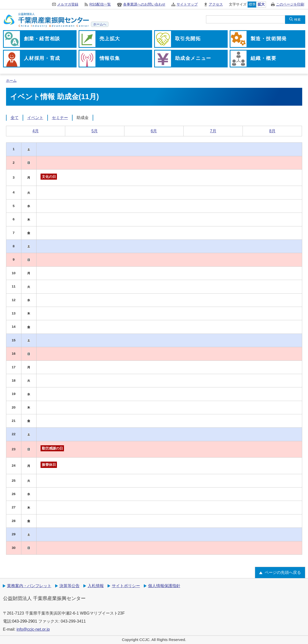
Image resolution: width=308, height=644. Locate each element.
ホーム (11, 81)
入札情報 (96, 586)
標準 (252, 4)
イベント (35, 118)
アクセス (216, 4)
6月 (154, 131)
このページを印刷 (290, 4)
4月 (36, 131)
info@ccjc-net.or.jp (33, 629)
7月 (213, 131)
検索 (297, 19)
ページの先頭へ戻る (283, 572)
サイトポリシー (126, 586)
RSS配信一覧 (100, 4)
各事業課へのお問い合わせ (144, 4)
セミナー (60, 118)
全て (15, 118)
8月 (272, 131)
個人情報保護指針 (164, 586)
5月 (95, 131)
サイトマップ (187, 4)
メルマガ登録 (68, 4)
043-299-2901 (25, 621)
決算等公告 (70, 586)
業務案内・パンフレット (29, 586)
